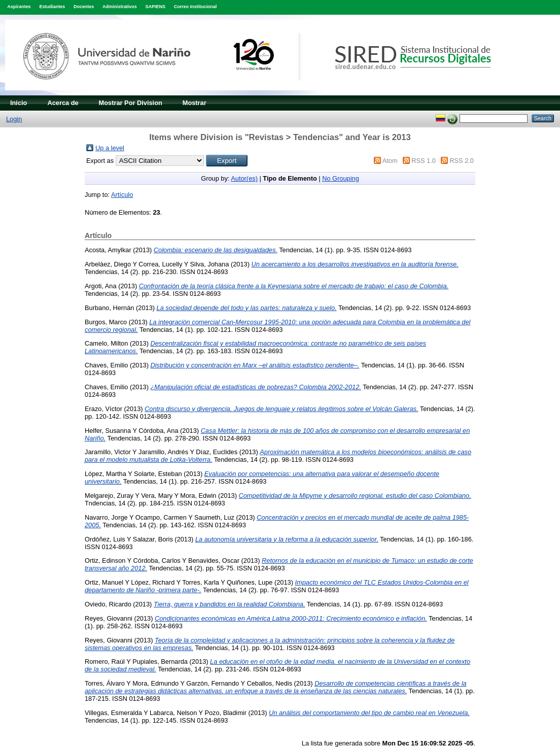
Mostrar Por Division (131, 103)
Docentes (84, 7)
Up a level (110, 148)
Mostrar (195, 103)
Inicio (19, 103)
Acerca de (63, 103)
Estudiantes (52, 7)
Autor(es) (244, 178)
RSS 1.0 (424, 161)
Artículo (122, 195)
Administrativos (120, 7)
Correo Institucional (196, 7)
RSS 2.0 (462, 161)
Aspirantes (19, 7)
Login (14, 119)
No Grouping (341, 178)
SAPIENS (155, 7)
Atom (390, 161)
